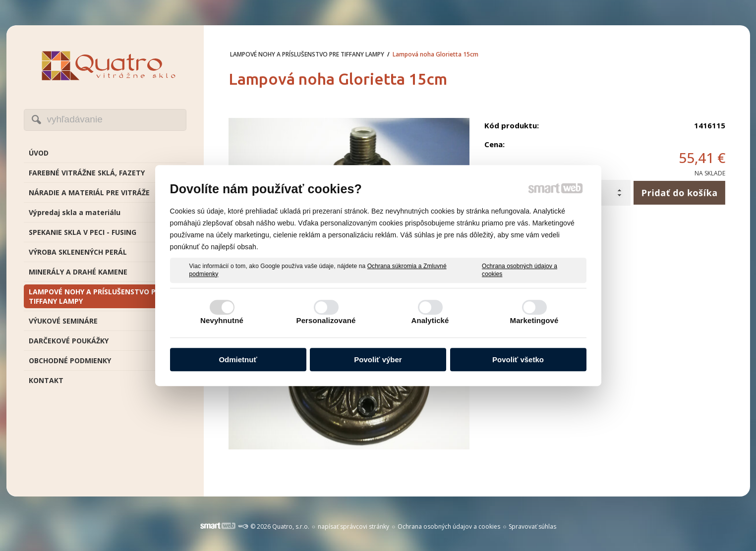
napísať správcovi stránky (353, 526)
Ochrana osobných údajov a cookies (520, 270)
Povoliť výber (378, 359)
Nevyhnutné (222, 320)
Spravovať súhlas (532, 526)
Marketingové (534, 320)
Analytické (430, 320)
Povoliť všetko (518, 359)
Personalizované (326, 320)
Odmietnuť (238, 359)
